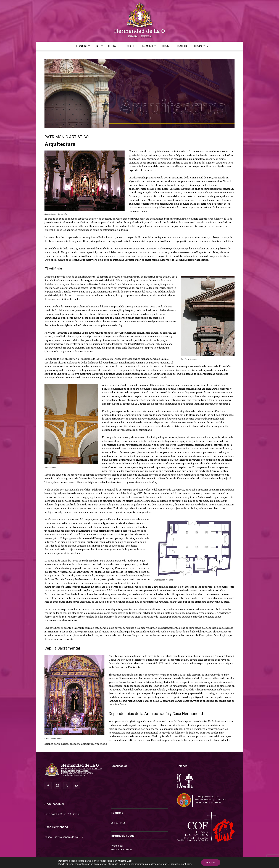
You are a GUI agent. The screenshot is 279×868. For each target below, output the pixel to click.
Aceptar (211, 862)
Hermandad (83, 46)
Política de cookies (121, 849)
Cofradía (167, 46)
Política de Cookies (117, 864)
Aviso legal (117, 846)
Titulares (131, 46)
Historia (114, 46)
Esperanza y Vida (202, 46)
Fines (99, 46)
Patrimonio (149, 46)
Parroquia (182, 46)
